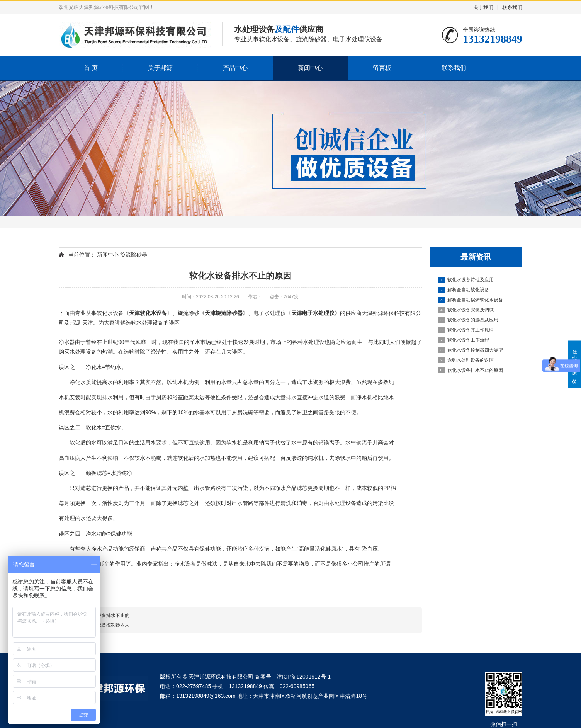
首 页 (91, 68)
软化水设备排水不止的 (106, 616)
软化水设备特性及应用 (466, 280)
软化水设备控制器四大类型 (471, 350)
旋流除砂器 (134, 255)
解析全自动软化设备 (464, 290)
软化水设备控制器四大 (106, 625)
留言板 (382, 68)
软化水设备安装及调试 (466, 310)
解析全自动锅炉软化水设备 (471, 300)
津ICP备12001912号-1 (304, 677)
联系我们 (512, 7)
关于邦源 (160, 68)
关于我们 (483, 7)
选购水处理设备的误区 (466, 360)
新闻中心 (310, 68)
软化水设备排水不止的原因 (471, 370)
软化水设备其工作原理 (466, 330)
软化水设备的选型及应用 (468, 320)
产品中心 (235, 68)
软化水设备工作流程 (464, 340)
